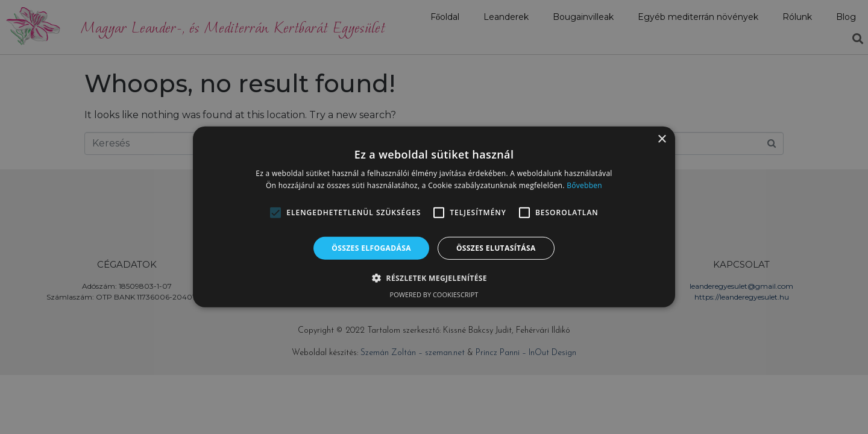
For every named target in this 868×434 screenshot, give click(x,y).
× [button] (662, 140)
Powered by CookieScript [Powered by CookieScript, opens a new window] (434, 294)
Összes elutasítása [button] (496, 248)
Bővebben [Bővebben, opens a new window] (584, 185)
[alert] (434, 217)
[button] (275, 213)
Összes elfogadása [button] (371, 248)
